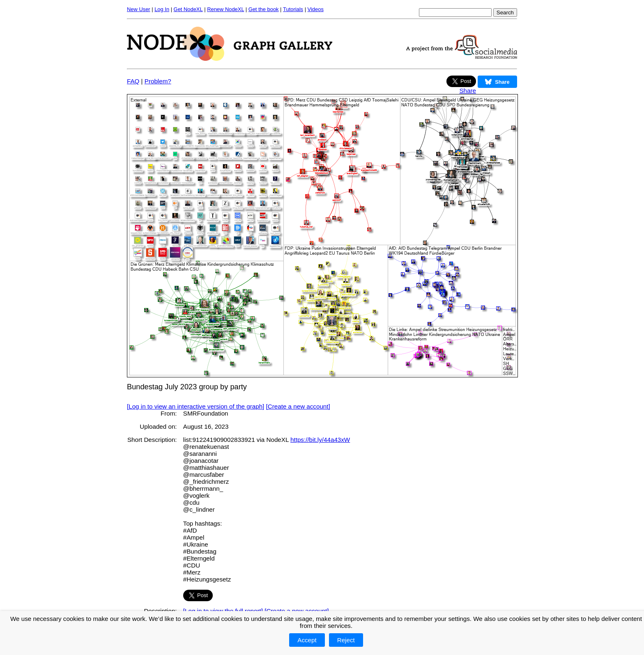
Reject (346, 640)
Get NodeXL (188, 9)
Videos (316, 9)
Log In (162, 9)
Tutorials (293, 9)
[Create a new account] (298, 406)
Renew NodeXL (225, 9)
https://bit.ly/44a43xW (320, 440)
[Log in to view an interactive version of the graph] (195, 406)
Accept (307, 640)
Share (468, 91)
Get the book (264, 9)
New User (139, 9)
